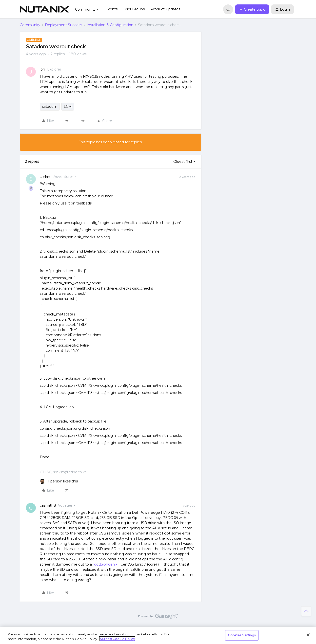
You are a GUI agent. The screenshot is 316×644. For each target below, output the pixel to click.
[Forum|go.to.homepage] (44, 9)
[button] (252, 9)
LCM (68, 107)
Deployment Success (63, 25)
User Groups (134, 9)
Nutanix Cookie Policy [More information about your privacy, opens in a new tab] (117, 639)
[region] (158, 635)
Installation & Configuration (110, 25)
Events (111, 9)
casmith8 (48, 505)
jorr (42, 69)
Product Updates (165, 9)
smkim (46, 177)
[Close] (308, 635)
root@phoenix (105, 564)
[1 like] (59, 481)
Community (30, 25)
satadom (50, 107)
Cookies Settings (242, 635)
